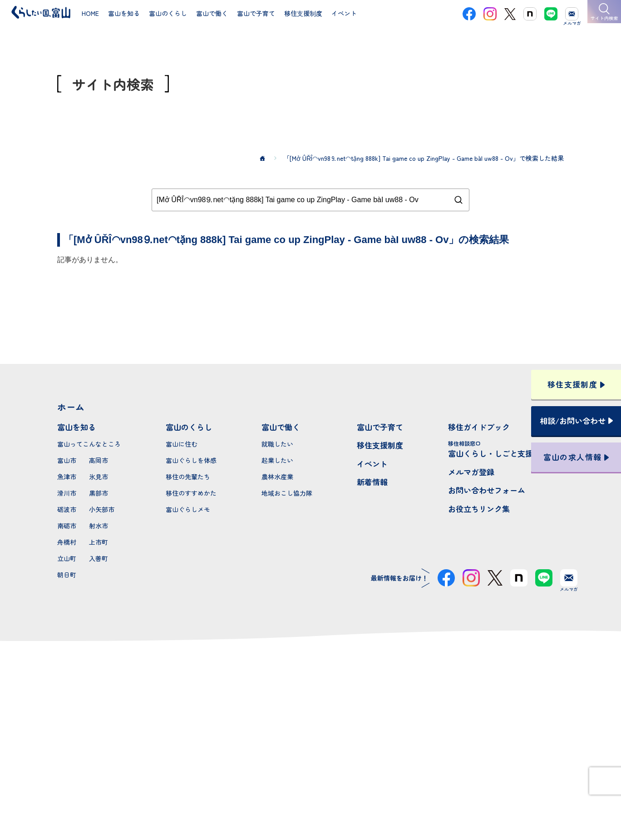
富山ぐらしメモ (188, 509)
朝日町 (67, 575)
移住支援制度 (380, 445)
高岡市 (99, 460)
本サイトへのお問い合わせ (311, 741)
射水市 (99, 526)
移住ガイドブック (479, 427)
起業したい (277, 460)
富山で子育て (380, 427)
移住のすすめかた (191, 493)
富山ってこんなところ (89, 444)
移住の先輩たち (188, 477)
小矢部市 (102, 509)
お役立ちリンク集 (479, 509)
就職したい (277, 444)
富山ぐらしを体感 (191, 460)
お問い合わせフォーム (487, 490)
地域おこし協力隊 (287, 493)
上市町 (99, 542)
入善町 (99, 558)
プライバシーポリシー (310, 800)
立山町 (67, 558)
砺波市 (67, 509)
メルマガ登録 (471, 472)
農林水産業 (277, 477)
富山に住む (182, 444)
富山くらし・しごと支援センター (506, 449)
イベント (372, 464)
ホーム (71, 407)
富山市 (67, 460)
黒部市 (99, 493)
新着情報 (372, 482)
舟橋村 (67, 542)
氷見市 (99, 477)
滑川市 (67, 493)
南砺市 (67, 526)
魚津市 (67, 477)
